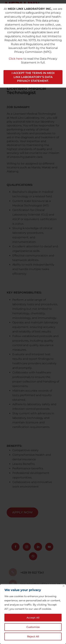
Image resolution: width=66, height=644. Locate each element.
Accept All (33, 618)
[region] (33, 614)
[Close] (64, 586)
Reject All (33, 636)
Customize (33, 627)
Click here (16, 59)
